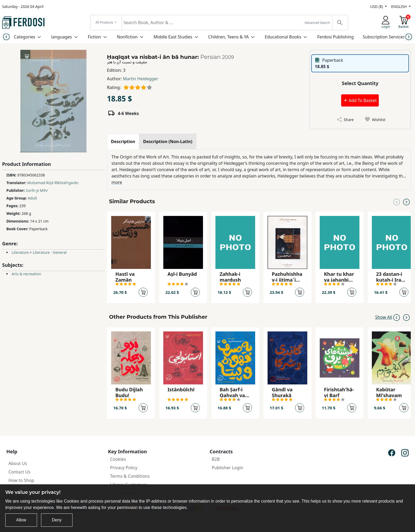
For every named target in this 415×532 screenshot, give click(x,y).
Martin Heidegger (141, 79)
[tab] (123, 141)
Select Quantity (360, 83)
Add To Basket (360, 100)
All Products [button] (105, 22)
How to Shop (21, 480)
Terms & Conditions (130, 476)
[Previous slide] (6, 37)
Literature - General (50, 252)
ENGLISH (399, 6)
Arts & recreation (26, 274)
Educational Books (283, 37)
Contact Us (19, 472)
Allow (21, 520)
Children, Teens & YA (229, 37)
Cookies (118, 459)
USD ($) (377, 6)
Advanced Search (317, 23)
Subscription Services (384, 37)
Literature (20, 252)
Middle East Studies (173, 37)
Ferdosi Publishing (335, 37)
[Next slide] (409, 37)
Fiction (94, 37)
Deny (57, 520)
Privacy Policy (124, 468)
